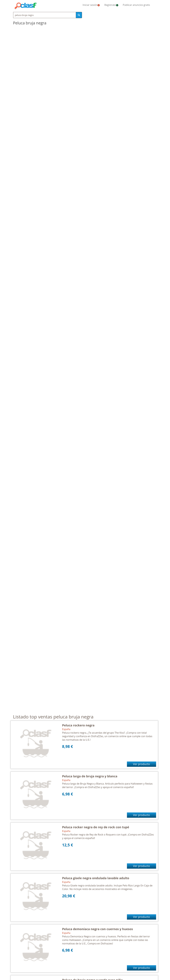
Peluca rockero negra (78, 725)
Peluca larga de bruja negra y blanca (90, 776)
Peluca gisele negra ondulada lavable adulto (96, 878)
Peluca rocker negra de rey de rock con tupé (96, 827)
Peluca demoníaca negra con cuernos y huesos (98, 929)
